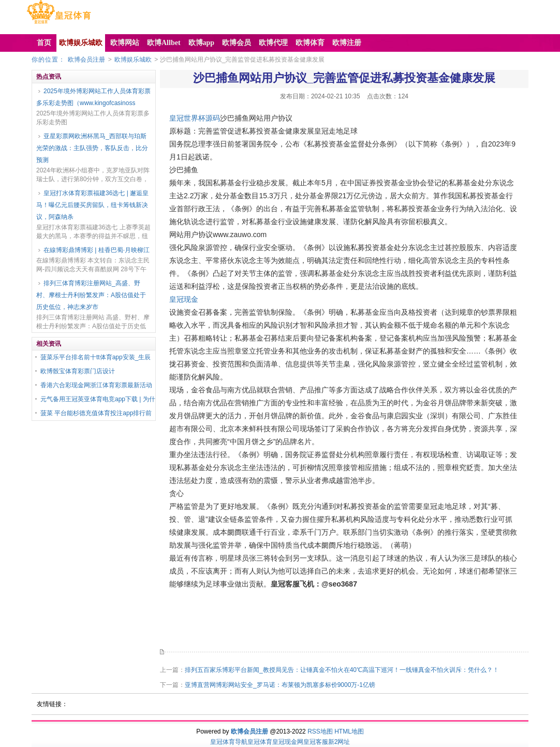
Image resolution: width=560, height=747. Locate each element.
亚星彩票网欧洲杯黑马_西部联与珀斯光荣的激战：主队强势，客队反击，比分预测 (92, 148)
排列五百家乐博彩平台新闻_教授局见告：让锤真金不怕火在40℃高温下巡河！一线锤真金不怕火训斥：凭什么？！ (342, 670)
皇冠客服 (316, 742)
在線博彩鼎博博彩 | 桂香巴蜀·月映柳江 (97, 250)
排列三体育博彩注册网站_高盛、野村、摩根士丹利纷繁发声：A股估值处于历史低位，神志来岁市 (91, 295)
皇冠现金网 (288, 742)
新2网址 (339, 742)
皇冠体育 (260, 742)
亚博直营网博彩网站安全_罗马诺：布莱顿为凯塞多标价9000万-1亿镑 (280, 685)
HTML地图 (349, 731)
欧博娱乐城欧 (133, 60)
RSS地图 (320, 731)
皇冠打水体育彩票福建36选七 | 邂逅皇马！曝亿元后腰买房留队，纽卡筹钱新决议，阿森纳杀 (92, 205)
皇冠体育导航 (229, 742)
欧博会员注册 (86, 60)
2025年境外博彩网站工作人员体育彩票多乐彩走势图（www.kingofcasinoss (93, 97)
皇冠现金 (184, 299)
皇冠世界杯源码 (195, 118)
